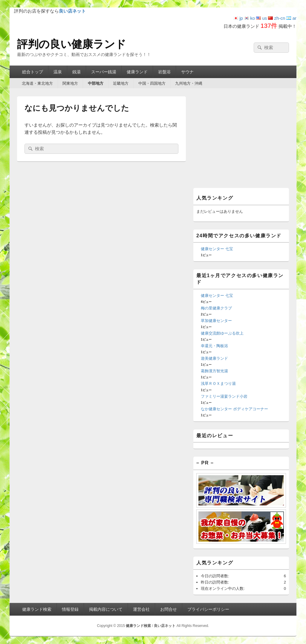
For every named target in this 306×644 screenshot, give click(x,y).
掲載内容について (106, 609)
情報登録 (70, 609)
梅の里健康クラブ (216, 308)
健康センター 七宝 (217, 249)
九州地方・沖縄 (189, 83)
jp (238, 18)
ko (250, 18)
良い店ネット (165, 626)
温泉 (58, 72)
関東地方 (70, 83)
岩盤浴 (164, 72)
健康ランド (137, 72)
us (261, 18)
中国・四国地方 (152, 83)
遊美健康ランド (214, 358)
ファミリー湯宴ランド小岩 (224, 396)
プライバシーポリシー (208, 609)
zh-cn (277, 18)
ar (291, 18)
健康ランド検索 (37, 609)
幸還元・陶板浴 (214, 346)
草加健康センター (216, 321)
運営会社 (141, 609)
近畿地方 (121, 83)
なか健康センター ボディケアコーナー (234, 409)
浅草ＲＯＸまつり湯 (218, 383)
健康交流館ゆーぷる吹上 (222, 333)
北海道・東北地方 (37, 83)
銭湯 (76, 72)
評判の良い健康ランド (72, 44)
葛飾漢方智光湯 (214, 371)
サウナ (187, 72)
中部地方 (96, 83)
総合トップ (33, 72)
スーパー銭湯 (104, 72)
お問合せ (169, 609)
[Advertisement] (241, 141)
